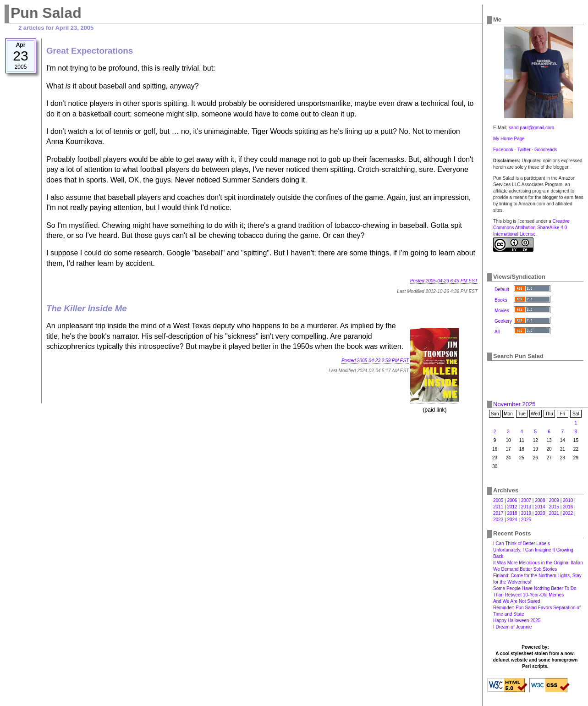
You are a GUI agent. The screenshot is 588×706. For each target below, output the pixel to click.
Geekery (503, 321)
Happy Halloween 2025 (517, 621)
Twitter (524, 150)
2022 (568, 513)
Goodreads (546, 150)
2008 (540, 500)
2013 (526, 507)
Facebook (503, 150)
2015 (554, 507)
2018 (512, 513)
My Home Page (509, 139)
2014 (540, 507)
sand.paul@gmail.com (531, 128)
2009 (554, 500)
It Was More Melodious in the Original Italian (538, 563)
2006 (512, 500)
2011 (498, 507)
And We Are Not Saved (517, 601)
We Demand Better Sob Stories (525, 569)
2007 (526, 500)
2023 (498, 520)
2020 (540, 513)
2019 (526, 513)
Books (501, 300)
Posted (444, 281)
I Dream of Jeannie (513, 627)
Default (502, 290)
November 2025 (514, 404)
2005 (498, 500)
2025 (526, 520)
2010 (568, 500)
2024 (512, 520)
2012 (512, 507)
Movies (502, 311)
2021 (554, 513)
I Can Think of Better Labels (522, 543)
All (497, 332)
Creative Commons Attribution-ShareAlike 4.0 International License (531, 228)
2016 (568, 507)
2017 (498, 513)
